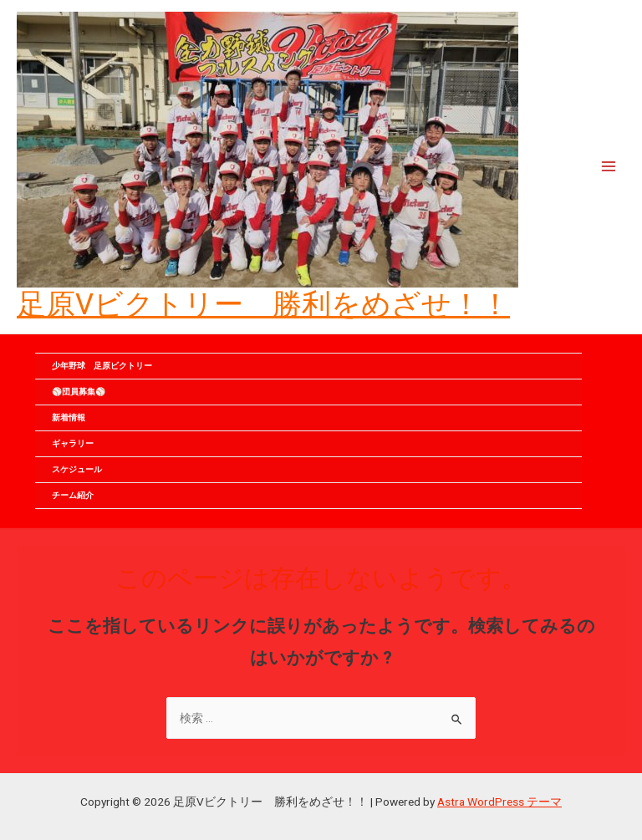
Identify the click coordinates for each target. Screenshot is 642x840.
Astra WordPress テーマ (499, 802)
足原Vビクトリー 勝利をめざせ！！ (263, 304)
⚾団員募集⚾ (87, 392)
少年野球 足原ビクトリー (102, 366)
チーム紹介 (73, 495)
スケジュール (77, 469)
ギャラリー (73, 443)
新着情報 (69, 417)
